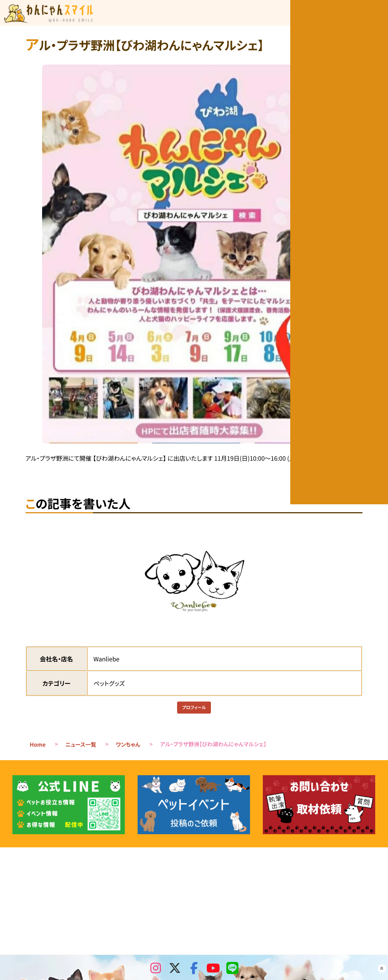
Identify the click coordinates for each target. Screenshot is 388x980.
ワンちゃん (128, 748)
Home (38, 748)
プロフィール (194, 709)
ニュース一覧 (81, 748)
